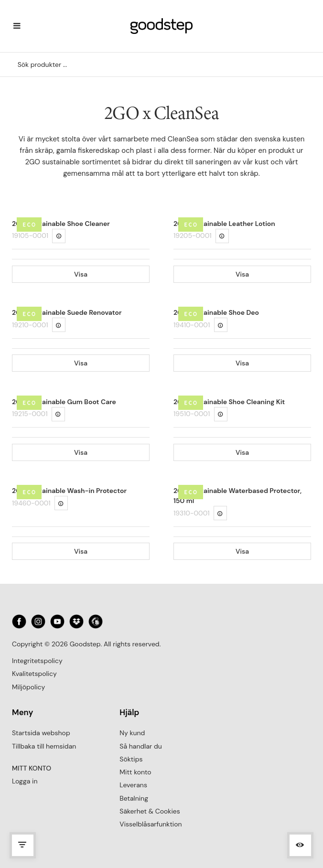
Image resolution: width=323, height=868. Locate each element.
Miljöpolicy (28, 687)
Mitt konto (135, 772)
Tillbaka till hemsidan (44, 746)
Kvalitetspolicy (34, 674)
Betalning (134, 798)
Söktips (131, 759)
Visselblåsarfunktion (151, 824)
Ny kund (132, 733)
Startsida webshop (41, 733)
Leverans (133, 785)
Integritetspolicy (37, 661)
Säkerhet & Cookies (150, 811)
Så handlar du (140, 746)
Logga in (25, 781)
